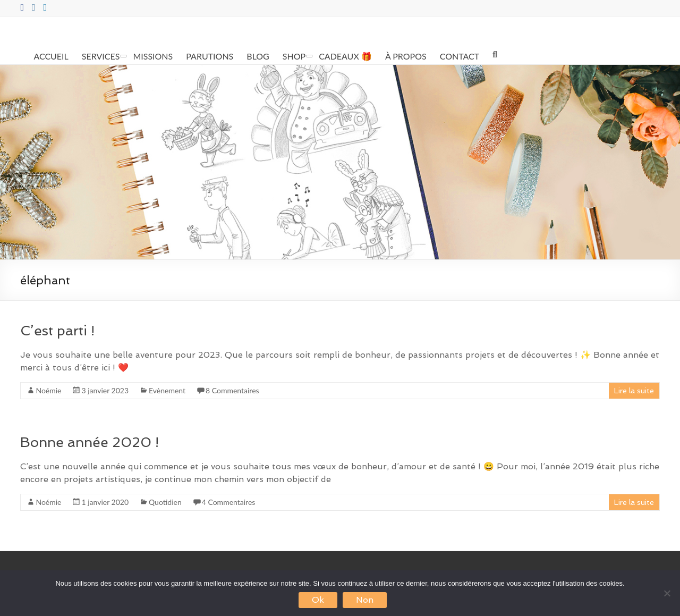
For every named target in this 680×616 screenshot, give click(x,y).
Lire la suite (634, 391)
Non (365, 600)
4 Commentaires (229, 502)
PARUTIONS (210, 56)
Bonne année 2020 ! (90, 442)
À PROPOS (406, 56)
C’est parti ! (57, 331)
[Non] (667, 593)
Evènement (167, 390)
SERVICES (101, 56)
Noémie (48, 390)
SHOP (294, 56)
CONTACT (460, 56)
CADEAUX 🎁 (345, 56)
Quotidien (165, 502)
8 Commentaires (232, 390)
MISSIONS (153, 56)
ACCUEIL (51, 56)
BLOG (258, 56)
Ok (318, 600)
